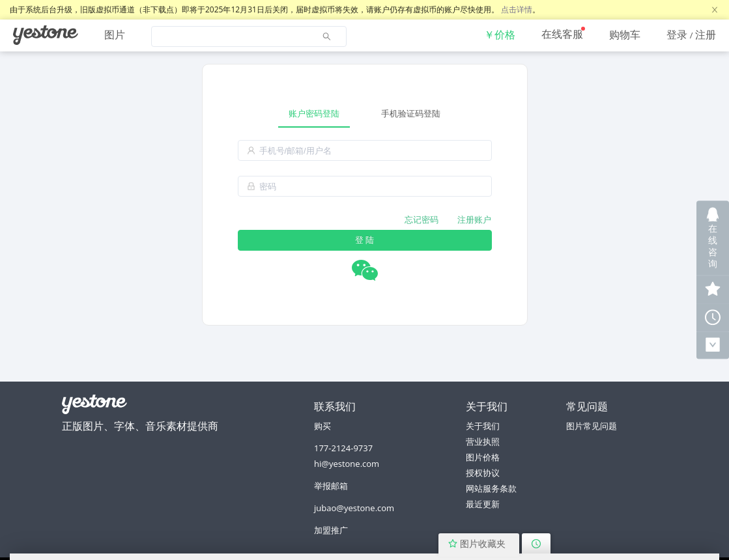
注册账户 (474, 219)
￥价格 (500, 35)
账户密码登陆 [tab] (314, 113)
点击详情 (517, 9)
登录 (677, 35)
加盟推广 (331, 530)
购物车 (625, 35)
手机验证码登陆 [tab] (411, 113)
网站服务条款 (491, 488)
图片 (115, 35)
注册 (706, 35)
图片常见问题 (592, 426)
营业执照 (483, 441)
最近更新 (483, 504)
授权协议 (483, 473)
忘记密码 (422, 219)
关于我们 (483, 426)
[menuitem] (46, 35)
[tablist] (365, 114)
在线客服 (562, 34)
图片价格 (483, 457)
